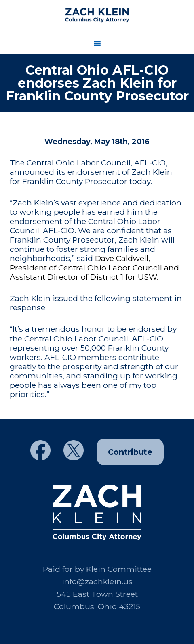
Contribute (130, 452)
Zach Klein (97, 15)
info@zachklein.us (97, 581)
